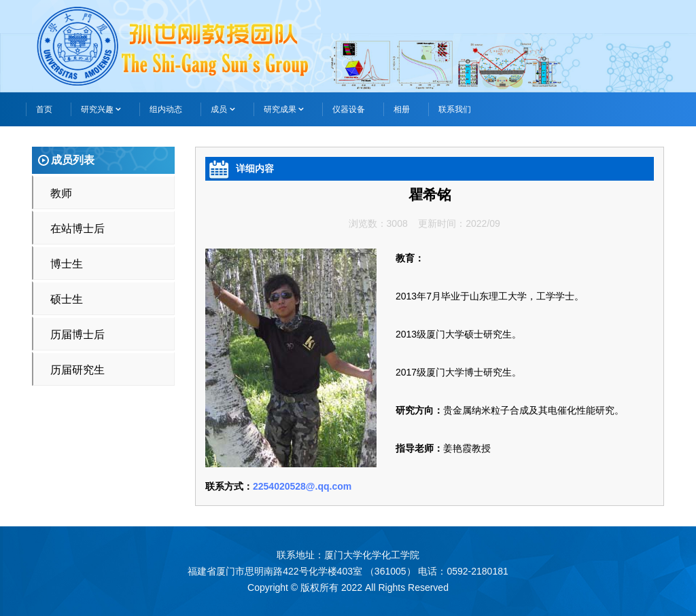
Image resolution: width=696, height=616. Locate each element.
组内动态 (166, 109)
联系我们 (455, 109)
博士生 (67, 264)
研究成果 (284, 109)
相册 (402, 109)
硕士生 (67, 299)
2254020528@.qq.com (302, 486)
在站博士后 (77, 229)
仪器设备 (349, 109)
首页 (44, 109)
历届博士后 (77, 334)
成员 (223, 109)
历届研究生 (77, 370)
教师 (61, 193)
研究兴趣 (101, 109)
